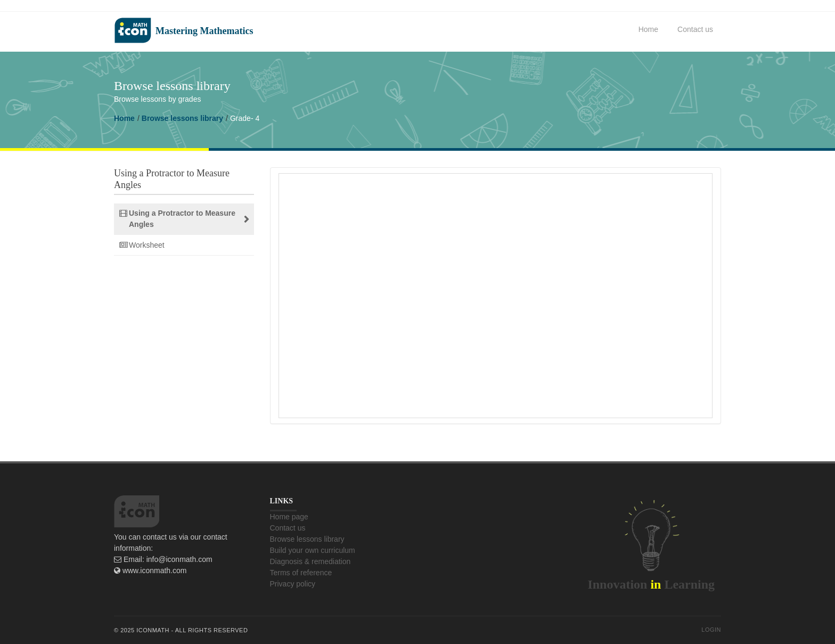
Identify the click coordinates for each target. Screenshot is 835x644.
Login (711, 630)
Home (648, 29)
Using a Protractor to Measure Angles (182, 219)
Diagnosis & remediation (310, 561)
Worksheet (147, 245)
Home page (289, 517)
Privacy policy (293, 584)
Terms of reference (301, 573)
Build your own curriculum (313, 550)
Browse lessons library (182, 118)
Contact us (695, 29)
